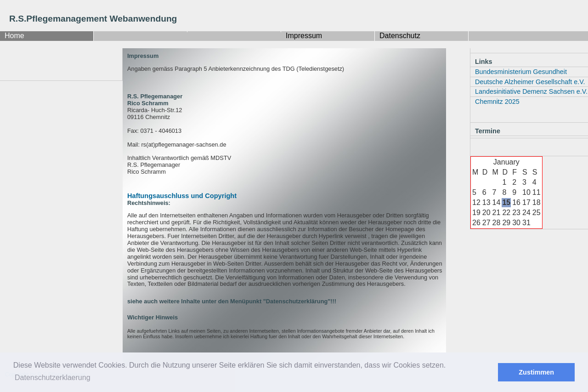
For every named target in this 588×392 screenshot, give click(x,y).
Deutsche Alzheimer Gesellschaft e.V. (530, 82)
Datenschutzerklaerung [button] (53, 378)
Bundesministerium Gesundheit (521, 72)
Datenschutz (400, 36)
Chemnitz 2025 (497, 102)
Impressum (304, 36)
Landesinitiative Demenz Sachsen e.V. (531, 91)
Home (14, 36)
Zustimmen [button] (536, 372)
